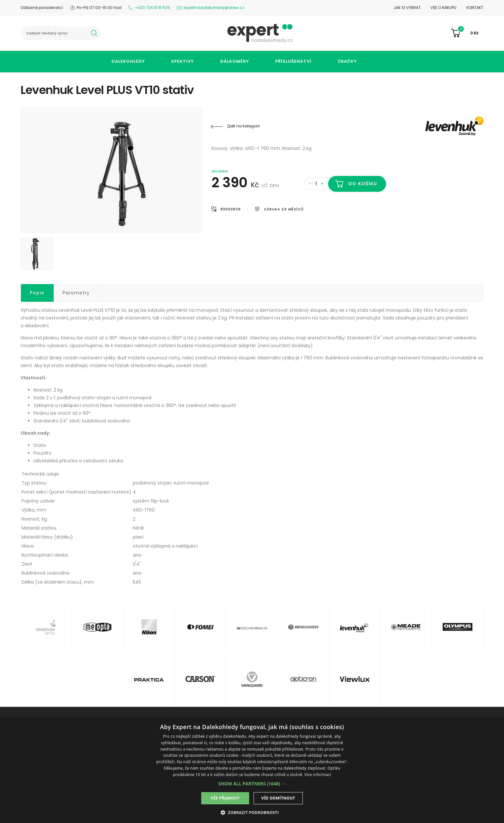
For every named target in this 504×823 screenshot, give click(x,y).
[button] (252, 784)
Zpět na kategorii (243, 126)
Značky (347, 61)
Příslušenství (293, 61)
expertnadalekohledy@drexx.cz (214, 8)
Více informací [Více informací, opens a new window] (318, 775)
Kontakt (475, 8)
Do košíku (363, 184)
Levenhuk (445, 126)
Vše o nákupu (443, 8)
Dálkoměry (235, 61)
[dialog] (252, 770)
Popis (37, 293)
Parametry (76, 293)
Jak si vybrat (407, 8)
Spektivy (182, 61)
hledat (94, 33)
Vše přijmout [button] (225, 798)
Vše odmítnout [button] (278, 798)
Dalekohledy (128, 61)
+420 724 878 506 (152, 8)
